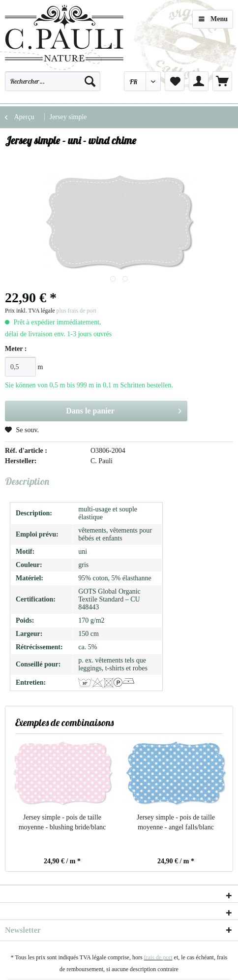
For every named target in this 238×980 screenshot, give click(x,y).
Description (27, 481)
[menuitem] (53, 86)
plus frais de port (76, 311)
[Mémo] (175, 81)
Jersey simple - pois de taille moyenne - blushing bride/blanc (62, 822)
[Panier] (222, 81)
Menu (213, 17)
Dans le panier (124, 409)
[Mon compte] (199, 81)
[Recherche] (90, 81)
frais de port (158, 957)
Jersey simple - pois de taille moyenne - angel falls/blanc (176, 822)
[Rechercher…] (53, 81)
